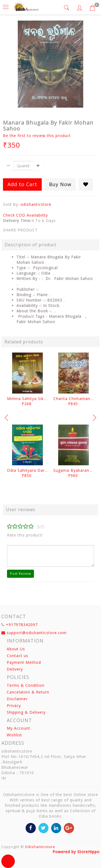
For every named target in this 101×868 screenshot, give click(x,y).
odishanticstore (36, 204)
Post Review (20, 574)
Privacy (14, 705)
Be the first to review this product (37, 136)
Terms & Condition (26, 685)
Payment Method (24, 662)
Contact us (18, 656)
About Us (16, 649)
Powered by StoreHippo (76, 852)
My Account (18, 728)
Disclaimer (17, 699)
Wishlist (14, 735)
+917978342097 (22, 625)
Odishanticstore (40, 847)
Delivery (15, 669)
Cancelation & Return (28, 692)
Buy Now (60, 184)
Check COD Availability (25, 215)
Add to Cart (22, 184)
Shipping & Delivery (26, 712)
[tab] (67, 8)
